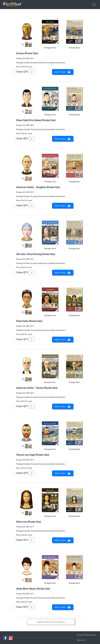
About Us (81, 640)
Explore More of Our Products (51, 622)
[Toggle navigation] (94, 5)
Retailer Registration (86, 635)
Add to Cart (63, 72)
